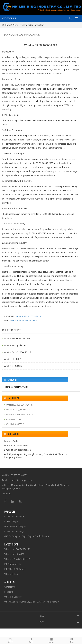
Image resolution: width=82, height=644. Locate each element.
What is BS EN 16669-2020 (28, 316)
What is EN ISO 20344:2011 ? (17, 352)
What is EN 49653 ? (13, 366)
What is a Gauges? (13, 597)
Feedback (9, 592)
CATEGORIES (9, 18)
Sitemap (7, 494)
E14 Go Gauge (11, 521)
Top (72, 640)
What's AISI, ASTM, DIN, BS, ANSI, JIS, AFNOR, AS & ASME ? (31, 602)
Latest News (11, 544)
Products (10, 511)
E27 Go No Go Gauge (14, 516)
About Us (9, 582)
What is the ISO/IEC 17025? (17, 549)
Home (8, 25)
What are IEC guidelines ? (16, 345)
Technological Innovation (32, 25)
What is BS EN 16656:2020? (24, 321)
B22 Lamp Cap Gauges (15, 526)
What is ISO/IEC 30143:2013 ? (18, 338)
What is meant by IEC (14, 554)
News (16, 25)
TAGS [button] (42, 622)
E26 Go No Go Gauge (14, 531)
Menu (51, 640)
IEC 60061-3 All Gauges (15, 569)
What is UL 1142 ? (12, 359)
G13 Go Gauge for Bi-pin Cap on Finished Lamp (27, 536)
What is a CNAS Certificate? (17, 559)
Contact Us (10, 587)
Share (10, 640)
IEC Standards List (13, 564)
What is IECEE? (11, 574)
